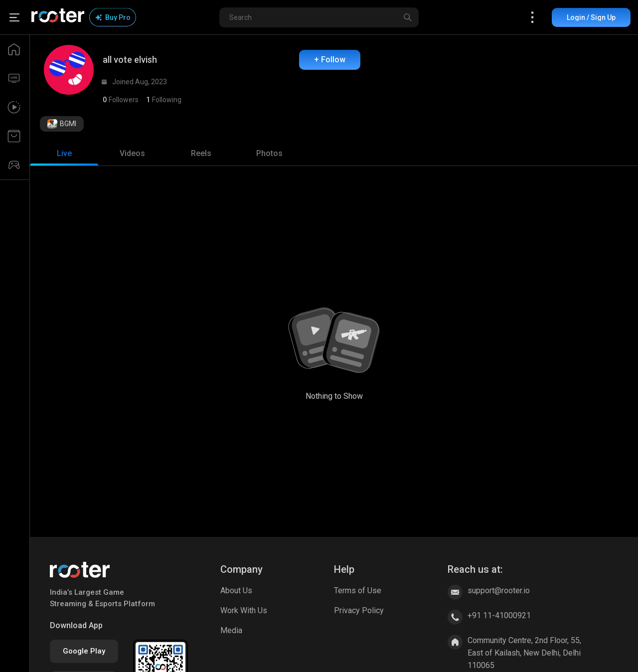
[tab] (64, 154)
